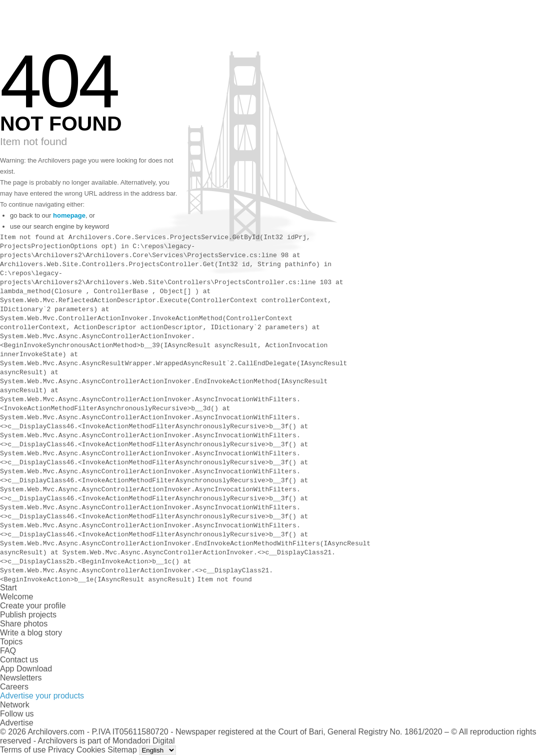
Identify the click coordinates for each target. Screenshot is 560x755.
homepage (69, 215)
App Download (26, 669)
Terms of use (23, 750)
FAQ (8, 651)
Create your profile (33, 606)
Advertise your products (42, 696)
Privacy (61, 750)
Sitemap (122, 750)
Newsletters (21, 678)
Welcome (16, 597)
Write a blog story (31, 633)
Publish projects (28, 615)
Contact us (19, 660)
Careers (14, 687)
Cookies (91, 750)
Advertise (17, 723)
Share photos (24, 624)
